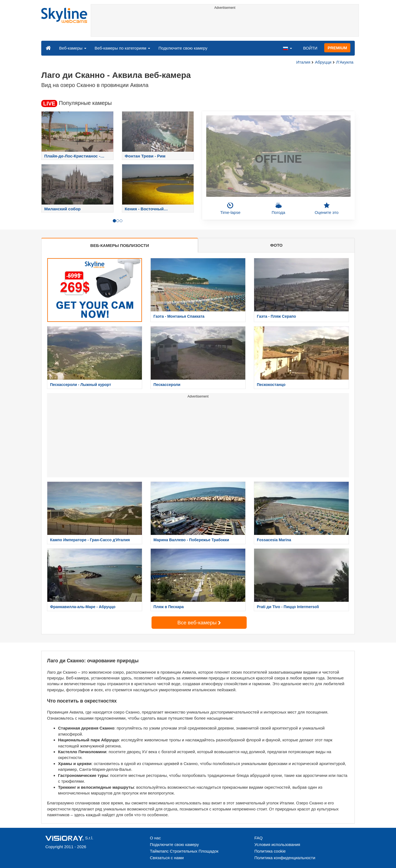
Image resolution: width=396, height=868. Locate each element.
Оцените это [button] (327, 208)
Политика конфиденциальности (285, 858)
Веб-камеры (73, 48)
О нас (155, 838)
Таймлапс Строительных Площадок (184, 851)
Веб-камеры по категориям (122, 48)
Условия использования (277, 844)
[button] (287, 48)
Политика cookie (270, 851)
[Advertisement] (225, 24)
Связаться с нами (167, 858)
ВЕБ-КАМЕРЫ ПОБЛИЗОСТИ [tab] (119, 245)
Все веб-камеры (199, 623)
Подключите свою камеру (183, 48)
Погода (278, 208)
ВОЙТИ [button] (310, 48)
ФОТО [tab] (277, 245)
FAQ (258, 838)
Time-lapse (230, 208)
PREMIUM (337, 48)
